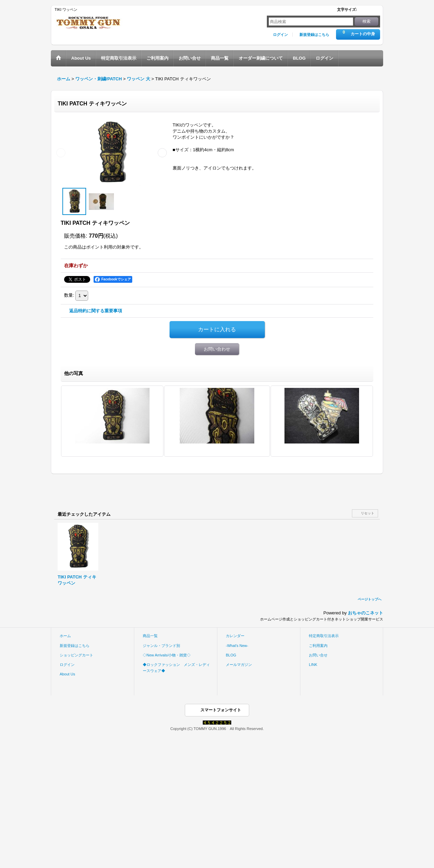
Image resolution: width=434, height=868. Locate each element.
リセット (368, 513)
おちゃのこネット (366, 613)
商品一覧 (150, 636)
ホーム (65, 636)
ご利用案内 (318, 646)
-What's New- (237, 646)
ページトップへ (370, 599)
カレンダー (235, 636)
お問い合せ (318, 655)
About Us (67, 674)
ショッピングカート (76, 655)
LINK (313, 665)
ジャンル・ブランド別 (161, 646)
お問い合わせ (217, 349)
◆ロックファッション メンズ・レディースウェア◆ (176, 668)
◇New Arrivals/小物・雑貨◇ (167, 655)
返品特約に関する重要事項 (96, 311)
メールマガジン (239, 665)
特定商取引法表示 (324, 636)
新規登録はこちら (314, 35)
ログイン (280, 35)
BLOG (231, 655)
